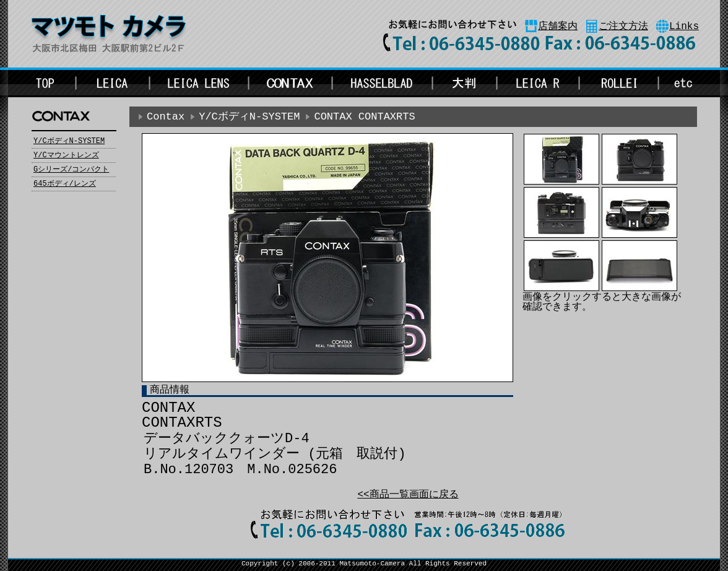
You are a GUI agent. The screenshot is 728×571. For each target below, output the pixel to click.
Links (684, 27)
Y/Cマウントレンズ (66, 155)
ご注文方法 (623, 27)
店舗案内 (558, 27)
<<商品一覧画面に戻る (408, 495)
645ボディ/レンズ (65, 184)
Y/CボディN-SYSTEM (69, 141)
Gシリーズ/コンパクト (71, 170)
